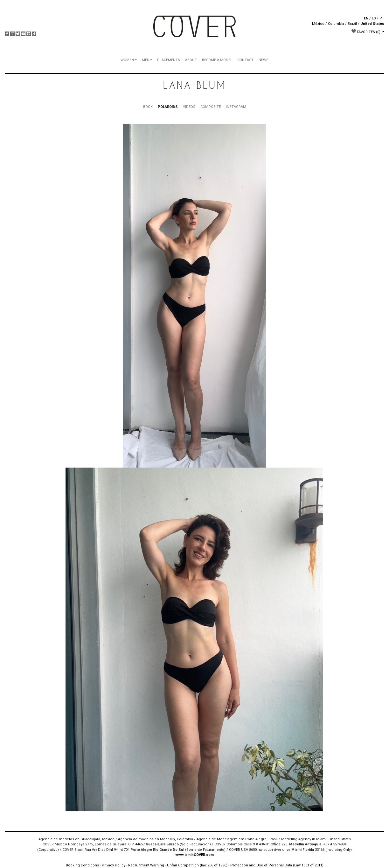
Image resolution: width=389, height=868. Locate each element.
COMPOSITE (211, 107)
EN (366, 18)
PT (382, 18)
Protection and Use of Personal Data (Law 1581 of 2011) (277, 865)
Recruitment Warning (146, 865)
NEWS (264, 60)
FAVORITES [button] (366, 32)
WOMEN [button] (127, 60)
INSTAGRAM (236, 107)
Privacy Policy (114, 865)
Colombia (336, 24)
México (318, 24)
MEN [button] (146, 60)
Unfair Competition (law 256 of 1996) (197, 865)
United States (372, 24)
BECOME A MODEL (217, 60)
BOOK (148, 107)
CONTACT (245, 60)
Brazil (352, 24)
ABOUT (191, 60)
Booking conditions (82, 865)
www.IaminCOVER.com (194, 855)
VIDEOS (189, 107)
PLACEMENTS (169, 60)
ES (374, 18)
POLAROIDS (168, 107)
